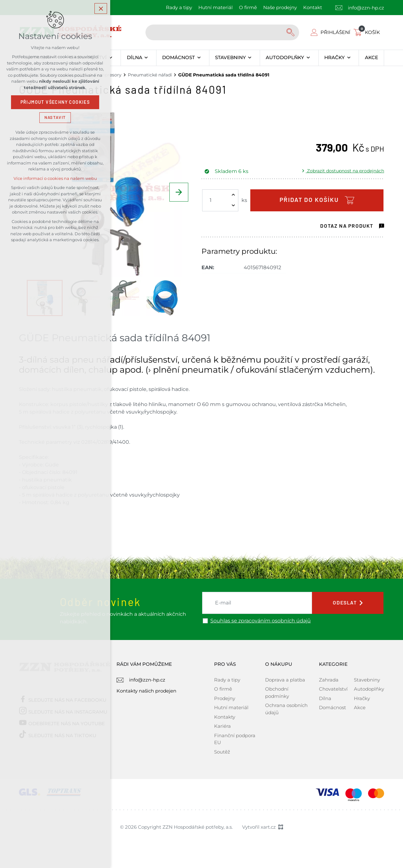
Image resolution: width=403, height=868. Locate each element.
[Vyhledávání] (291, 32)
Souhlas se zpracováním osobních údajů (261, 621)
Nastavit (55, 117)
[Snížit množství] (233, 206)
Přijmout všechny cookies (55, 102)
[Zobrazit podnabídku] (111, 58)
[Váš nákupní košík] (368, 32)
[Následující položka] (179, 192)
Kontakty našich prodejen (146, 691)
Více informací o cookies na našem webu (55, 178)
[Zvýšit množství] (233, 195)
